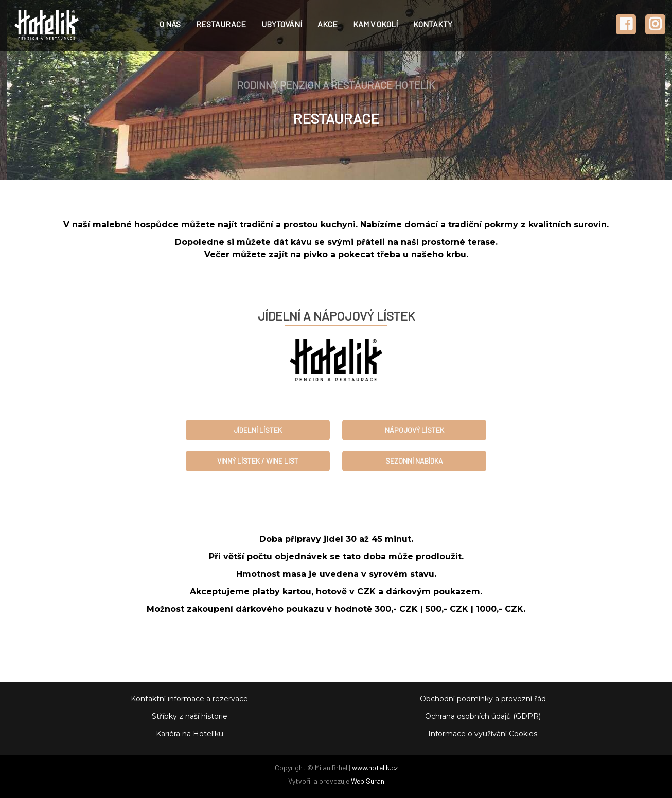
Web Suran (368, 781)
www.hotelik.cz (375, 767)
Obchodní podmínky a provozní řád (483, 699)
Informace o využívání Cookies (483, 734)
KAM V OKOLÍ (375, 24)
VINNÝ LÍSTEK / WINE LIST (258, 461)
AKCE (328, 24)
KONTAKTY (433, 24)
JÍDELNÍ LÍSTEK (258, 430)
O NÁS (170, 24)
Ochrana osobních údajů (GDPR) (483, 716)
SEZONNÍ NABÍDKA (414, 461)
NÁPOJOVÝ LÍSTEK (414, 430)
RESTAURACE (221, 24)
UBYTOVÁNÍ (282, 24)
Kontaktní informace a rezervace (189, 699)
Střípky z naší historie (190, 716)
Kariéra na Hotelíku (190, 734)
